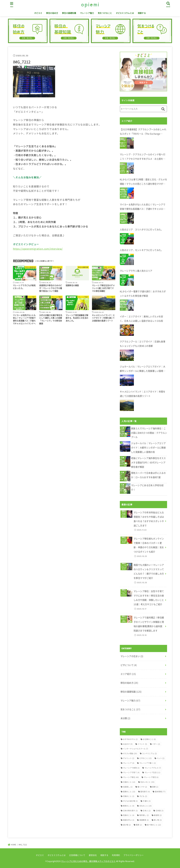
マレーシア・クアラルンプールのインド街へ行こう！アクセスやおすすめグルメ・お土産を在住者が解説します (143, 157)
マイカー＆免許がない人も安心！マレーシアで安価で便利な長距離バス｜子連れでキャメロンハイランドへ (143, 207)
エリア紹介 (128, 674)
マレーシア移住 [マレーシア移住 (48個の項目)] (131, 777)
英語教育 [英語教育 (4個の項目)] (144, 820)
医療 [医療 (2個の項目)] (155, 787)
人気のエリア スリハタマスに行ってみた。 (141, 230)
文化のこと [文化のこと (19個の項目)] (146, 806)
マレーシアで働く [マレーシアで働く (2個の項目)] (148, 763)
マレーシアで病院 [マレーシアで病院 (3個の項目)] (131, 768)
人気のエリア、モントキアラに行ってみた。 (141, 250)
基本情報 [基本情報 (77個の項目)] (160, 792)
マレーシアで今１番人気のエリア (136, 271)
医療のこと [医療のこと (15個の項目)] (129, 792)
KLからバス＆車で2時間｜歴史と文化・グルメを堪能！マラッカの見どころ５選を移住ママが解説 (143, 182)
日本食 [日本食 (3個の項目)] (160, 811)
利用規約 (116, 855)
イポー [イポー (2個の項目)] (156, 744)
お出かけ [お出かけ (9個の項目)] (128, 744)
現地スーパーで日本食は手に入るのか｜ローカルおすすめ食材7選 (148, 475)
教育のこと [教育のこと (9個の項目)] (129, 806)
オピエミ (38, 13)
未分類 (125, 718)
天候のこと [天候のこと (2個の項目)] (129, 796)
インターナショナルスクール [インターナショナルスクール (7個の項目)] (136, 749)
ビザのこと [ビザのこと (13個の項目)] (146, 758)
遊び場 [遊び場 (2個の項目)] (127, 825)
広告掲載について (77, 855)
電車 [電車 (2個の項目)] (139, 825)
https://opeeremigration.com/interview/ (38, 249)
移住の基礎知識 (69, 13)
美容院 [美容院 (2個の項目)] (158, 815)
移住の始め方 (52, 13)
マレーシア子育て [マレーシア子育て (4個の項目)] (131, 772)
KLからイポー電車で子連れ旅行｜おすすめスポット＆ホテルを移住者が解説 (143, 294)
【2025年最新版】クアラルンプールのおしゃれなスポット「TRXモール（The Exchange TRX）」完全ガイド (143, 132)
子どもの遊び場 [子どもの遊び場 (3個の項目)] (130, 801)
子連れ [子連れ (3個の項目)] (147, 801)
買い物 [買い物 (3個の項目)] (158, 820)
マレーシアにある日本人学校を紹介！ (147, 487)
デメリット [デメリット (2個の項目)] (129, 758)
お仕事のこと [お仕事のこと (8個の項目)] (149, 739)
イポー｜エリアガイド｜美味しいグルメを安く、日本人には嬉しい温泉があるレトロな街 (141, 319)
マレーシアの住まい (132, 656)
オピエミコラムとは (125, 13)
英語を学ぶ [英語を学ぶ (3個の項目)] (129, 820)
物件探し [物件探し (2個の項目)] (144, 815)
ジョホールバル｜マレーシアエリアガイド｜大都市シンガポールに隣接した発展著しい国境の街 (143, 369)
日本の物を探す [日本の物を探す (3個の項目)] (130, 811)
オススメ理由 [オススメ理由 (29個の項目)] (130, 753)
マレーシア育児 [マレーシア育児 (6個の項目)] (151, 777)
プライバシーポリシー (134, 855)
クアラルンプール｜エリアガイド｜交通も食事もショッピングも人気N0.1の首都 (143, 344)
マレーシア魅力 (87, 13)
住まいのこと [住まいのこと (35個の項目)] (147, 782)
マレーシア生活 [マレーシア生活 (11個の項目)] (153, 772)
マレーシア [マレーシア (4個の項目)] (129, 763)
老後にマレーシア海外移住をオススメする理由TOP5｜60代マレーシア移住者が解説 (148, 462)
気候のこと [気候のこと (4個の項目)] (129, 815)
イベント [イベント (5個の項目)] (142, 744)
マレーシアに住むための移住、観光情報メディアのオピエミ (88, 861)
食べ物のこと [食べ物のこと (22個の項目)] (154, 825)
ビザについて (129, 665)
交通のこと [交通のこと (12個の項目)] (129, 782)
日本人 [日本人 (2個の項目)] (147, 811)
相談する (142, 13)
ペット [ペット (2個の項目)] (161, 758)
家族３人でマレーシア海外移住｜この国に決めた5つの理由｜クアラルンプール (149, 433)
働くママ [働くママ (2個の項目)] (142, 787)
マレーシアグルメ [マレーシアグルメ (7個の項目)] (153, 768)
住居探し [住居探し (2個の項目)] (128, 787)
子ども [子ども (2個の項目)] (143, 796)
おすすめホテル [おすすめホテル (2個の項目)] (130, 739)
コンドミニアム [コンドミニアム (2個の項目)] (149, 753)
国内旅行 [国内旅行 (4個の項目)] (145, 792)
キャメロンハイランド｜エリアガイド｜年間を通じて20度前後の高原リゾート (143, 394)
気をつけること (105, 13)
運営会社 (93, 855)
